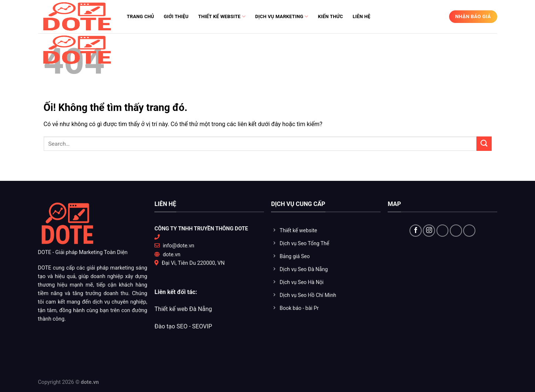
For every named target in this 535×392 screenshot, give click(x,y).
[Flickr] (469, 231)
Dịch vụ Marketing (282, 16)
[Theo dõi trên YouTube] (456, 231)
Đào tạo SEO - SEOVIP (183, 326)
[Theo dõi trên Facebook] (416, 231)
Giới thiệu (176, 16)
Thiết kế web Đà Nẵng (183, 309)
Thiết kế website (222, 16)
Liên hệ (361, 16)
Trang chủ (141, 16)
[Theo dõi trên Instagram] (429, 231)
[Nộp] (484, 144)
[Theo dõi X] (443, 231)
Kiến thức (331, 16)
